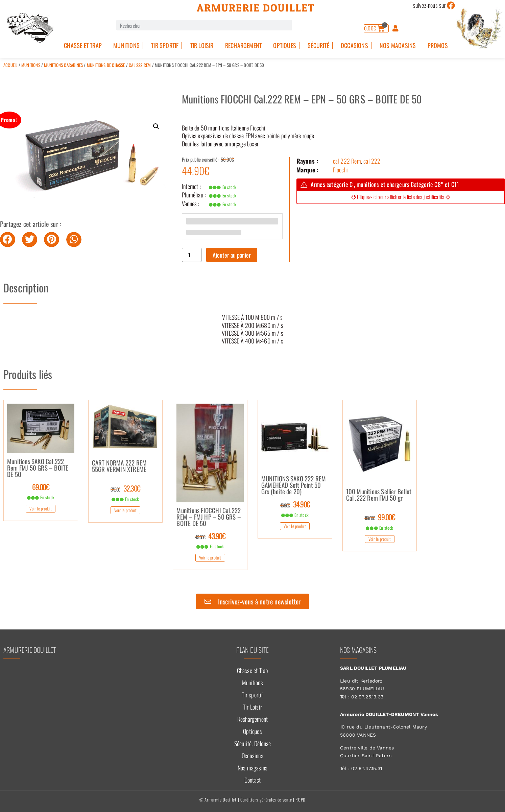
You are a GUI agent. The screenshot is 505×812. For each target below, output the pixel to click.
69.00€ (41, 487)
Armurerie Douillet (256, 8)
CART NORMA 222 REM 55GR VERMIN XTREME (119, 467)
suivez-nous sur (429, 5)
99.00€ (380, 517)
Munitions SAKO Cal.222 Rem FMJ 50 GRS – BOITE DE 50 (38, 468)
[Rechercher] (297, 25)
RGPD (300, 799)
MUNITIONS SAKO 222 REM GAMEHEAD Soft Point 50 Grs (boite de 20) (294, 485)
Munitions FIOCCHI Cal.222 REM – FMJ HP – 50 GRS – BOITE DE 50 (209, 517)
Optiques (285, 45)
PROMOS (438, 45)
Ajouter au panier (232, 255)
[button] (156, 126)
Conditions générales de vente (266, 799)
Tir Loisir (202, 45)
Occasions (354, 45)
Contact (252, 780)
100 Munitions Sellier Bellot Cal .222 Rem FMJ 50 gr (379, 495)
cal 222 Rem (140, 65)
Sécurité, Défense (252, 743)
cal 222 (372, 161)
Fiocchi (340, 170)
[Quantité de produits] (192, 255)
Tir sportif (165, 45)
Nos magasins (398, 45)
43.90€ (210, 536)
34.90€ (295, 504)
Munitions (126, 45)
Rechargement (243, 45)
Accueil (10, 65)
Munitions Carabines (63, 65)
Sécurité (318, 45)
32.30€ (125, 488)
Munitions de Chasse (106, 65)
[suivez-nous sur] (451, 5)
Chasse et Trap (83, 45)
